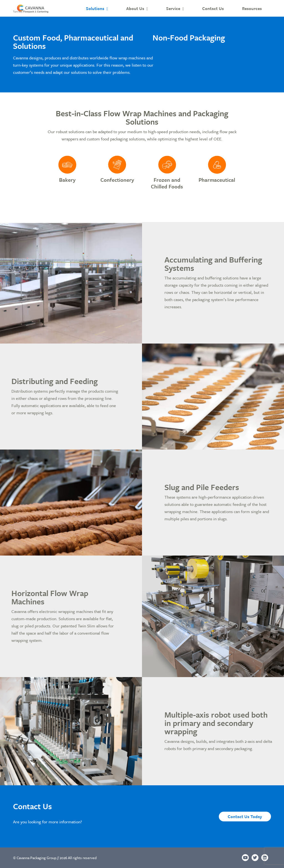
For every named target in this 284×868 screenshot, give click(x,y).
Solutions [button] (95, 8)
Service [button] (173, 8)
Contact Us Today (245, 816)
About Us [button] (135, 8)
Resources (252, 8)
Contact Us (213, 8)
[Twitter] (255, 858)
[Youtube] (245, 858)
